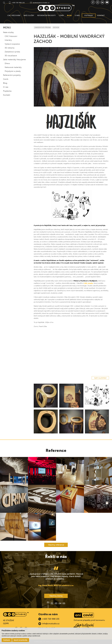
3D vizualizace (11, 56)
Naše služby (29, 15)
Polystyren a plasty (13, 71)
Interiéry (8, 40)
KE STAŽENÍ (9, 620)
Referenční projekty (46, 15)
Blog (69, 15)
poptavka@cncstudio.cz (41, 3)
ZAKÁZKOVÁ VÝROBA (43, 27)
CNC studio (88, 283)
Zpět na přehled (100, 378)
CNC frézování (14, 15)
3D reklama (10, 48)
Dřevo (7, 63)
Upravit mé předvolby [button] (21, 640)
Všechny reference (56, 545)
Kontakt (101, 15)
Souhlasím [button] (7, 640)
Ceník (61, 15)
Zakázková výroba (12, 52)
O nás (77, 15)
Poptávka (89, 15)
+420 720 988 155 (18, 3)
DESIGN (56, 27)
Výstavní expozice (12, 44)
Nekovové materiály (13, 67)
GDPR (6, 623)
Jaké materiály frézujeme (14, 60)
